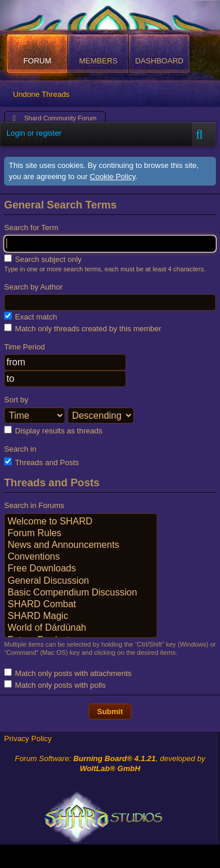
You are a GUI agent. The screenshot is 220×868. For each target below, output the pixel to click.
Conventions (81, 557)
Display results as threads (53, 430)
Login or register (34, 133)
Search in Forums (34, 505)
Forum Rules (81, 534)
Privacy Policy (28, 739)
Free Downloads (81, 569)
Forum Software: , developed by (110, 763)
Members (99, 61)
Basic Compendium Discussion (81, 593)
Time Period (25, 347)
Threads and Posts (42, 462)
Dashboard (159, 61)
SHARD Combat (81, 605)
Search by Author (33, 287)
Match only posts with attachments (68, 673)
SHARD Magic (81, 617)
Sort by (16, 400)
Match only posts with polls (55, 685)
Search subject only (43, 259)
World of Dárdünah (81, 628)
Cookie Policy (113, 176)
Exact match (31, 317)
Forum (38, 61)
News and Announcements (81, 546)
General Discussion (81, 581)
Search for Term (31, 228)
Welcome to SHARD (81, 522)
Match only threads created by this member (83, 328)
